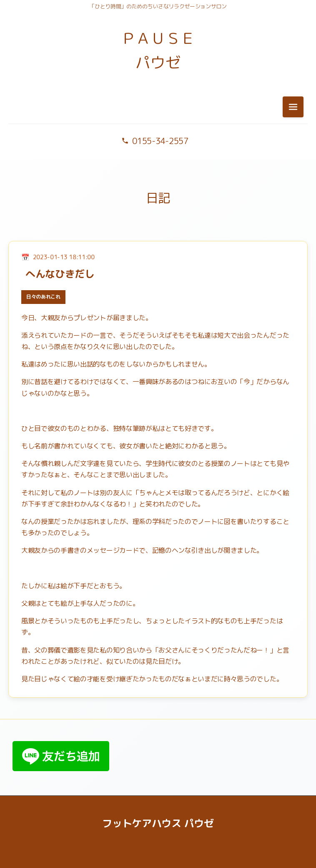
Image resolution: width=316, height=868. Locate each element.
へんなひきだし (60, 274)
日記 (158, 198)
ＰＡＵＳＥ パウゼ (158, 50)
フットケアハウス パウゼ (158, 823)
